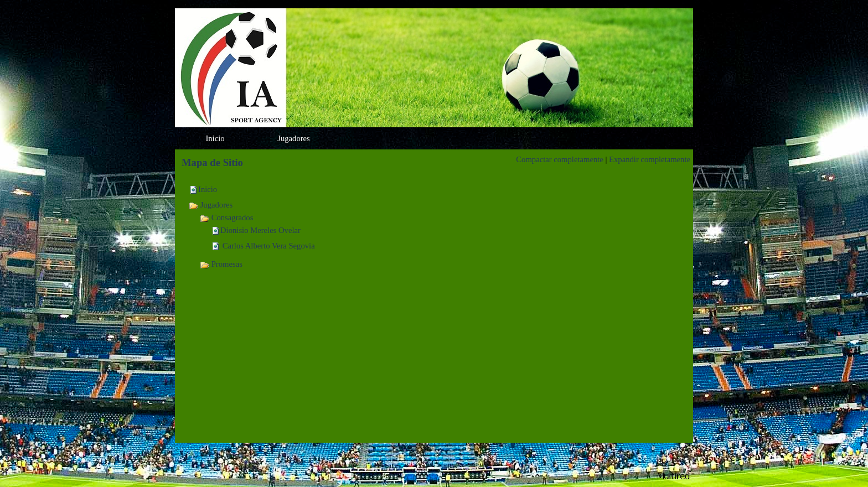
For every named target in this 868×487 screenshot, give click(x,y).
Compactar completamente (560, 159)
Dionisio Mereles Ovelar (260, 230)
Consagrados (226, 217)
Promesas (221, 264)
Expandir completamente (650, 159)
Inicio (208, 189)
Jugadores (211, 205)
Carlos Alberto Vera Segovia (268, 246)
